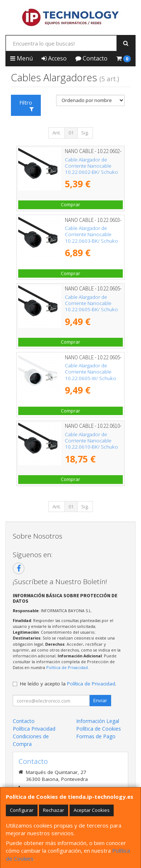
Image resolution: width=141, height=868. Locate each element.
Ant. (57, 133)
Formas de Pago (96, 736)
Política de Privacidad (67, 667)
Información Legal (98, 721)
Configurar (22, 810)
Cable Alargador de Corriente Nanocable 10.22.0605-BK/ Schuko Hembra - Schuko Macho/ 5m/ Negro (93, 310)
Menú (21, 58)
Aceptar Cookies (92, 810)
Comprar (70, 204)
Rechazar (54, 810)
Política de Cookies (99, 729)
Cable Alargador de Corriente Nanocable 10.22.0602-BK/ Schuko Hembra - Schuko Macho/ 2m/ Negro (93, 172)
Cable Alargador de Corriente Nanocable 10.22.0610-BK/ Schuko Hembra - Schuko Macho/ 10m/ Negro (93, 447)
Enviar (100, 700)
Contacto (91, 58)
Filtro (26, 105)
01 (71, 133)
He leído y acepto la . (68, 684)
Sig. (85, 133)
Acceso (54, 58)
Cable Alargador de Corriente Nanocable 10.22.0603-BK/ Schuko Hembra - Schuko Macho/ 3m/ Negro (93, 241)
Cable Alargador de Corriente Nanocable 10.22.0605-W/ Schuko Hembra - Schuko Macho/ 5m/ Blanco (93, 378)
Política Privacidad (34, 729)
